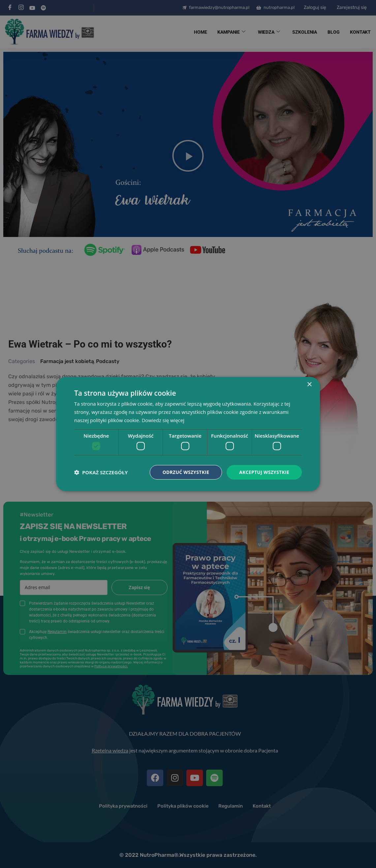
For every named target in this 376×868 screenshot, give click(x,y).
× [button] (309, 385)
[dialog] (188, 434)
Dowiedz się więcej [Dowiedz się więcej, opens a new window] (163, 420)
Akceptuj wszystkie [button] (264, 472)
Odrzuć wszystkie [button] (185, 472)
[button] (101, 472)
